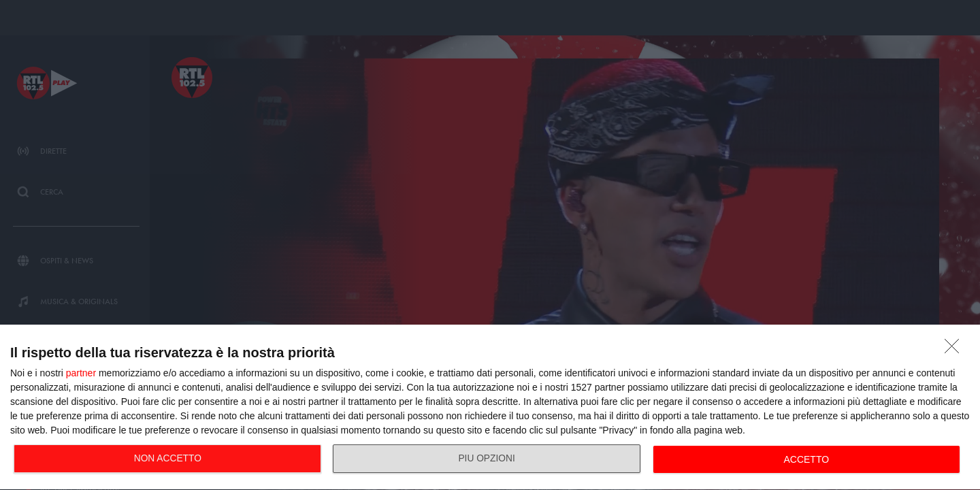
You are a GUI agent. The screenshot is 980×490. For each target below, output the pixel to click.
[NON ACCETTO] (955, 350)
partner (81, 373)
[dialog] (490, 408)
